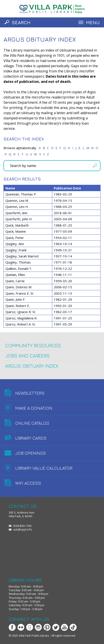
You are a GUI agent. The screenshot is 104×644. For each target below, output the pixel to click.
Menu (93, 22)
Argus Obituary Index (32, 366)
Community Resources (33, 345)
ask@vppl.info (23, 530)
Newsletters (30, 393)
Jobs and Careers (27, 356)
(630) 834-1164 (22, 526)
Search (21, 22)
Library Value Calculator (44, 468)
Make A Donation (34, 408)
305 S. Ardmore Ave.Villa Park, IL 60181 (22, 514)
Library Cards (31, 438)
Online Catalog (32, 423)
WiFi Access (28, 483)
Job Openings (31, 453)
